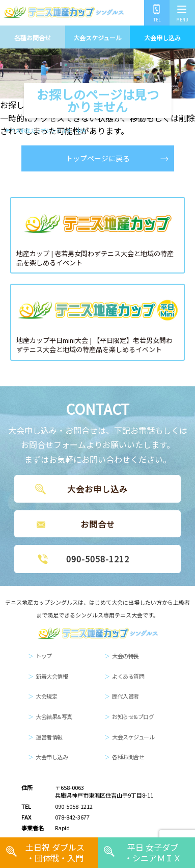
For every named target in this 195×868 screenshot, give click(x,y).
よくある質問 (128, 676)
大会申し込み (162, 38)
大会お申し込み (97, 489)
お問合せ (98, 524)
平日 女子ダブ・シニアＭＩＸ (153, 852)
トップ (44, 656)
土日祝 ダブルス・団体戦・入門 (55, 852)
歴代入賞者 (126, 696)
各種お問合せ (33, 38)
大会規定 (46, 696)
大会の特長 (126, 656)
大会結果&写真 (54, 716)
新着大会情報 (52, 676)
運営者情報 (49, 737)
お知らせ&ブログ (133, 716)
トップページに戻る (98, 158)
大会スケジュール (97, 38)
